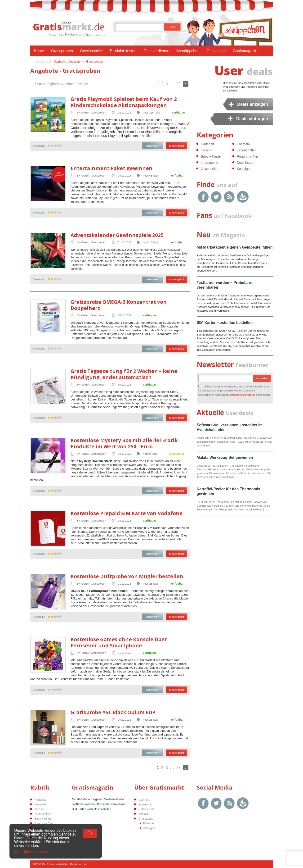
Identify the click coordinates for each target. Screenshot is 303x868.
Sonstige (243, 169)
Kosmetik (244, 144)
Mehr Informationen (31, 852)
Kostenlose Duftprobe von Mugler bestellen (127, 576)
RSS (229, 197)
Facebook (203, 197)
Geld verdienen (156, 51)
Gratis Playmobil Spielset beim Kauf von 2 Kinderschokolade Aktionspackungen (124, 102)
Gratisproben (62, 51)
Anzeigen (149, 828)
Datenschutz (146, 809)
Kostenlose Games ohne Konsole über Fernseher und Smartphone (119, 642)
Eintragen (149, 823)
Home (39, 51)
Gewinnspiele (91, 51)
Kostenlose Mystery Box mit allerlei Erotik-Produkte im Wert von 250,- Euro (125, 443)
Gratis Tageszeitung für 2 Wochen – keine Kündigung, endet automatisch (124, 374)
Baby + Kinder (211, 156)
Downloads (245, 163)
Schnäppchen (188, 51)
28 (178, 84)
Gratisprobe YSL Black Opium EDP (113, 712)
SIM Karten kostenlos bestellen (225, 323)
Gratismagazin (245, 51)
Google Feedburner (243, 197)
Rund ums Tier (247, 156)
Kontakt (143, 814)
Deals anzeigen (253, 104)
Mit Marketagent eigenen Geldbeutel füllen (235, 247)
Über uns (144, 800)
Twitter (216, 197)
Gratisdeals (146, 819)
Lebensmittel (246, 150)
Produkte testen (123, 51)
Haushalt (207, 144)
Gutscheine (216, 51)
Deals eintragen (252, 119)
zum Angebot (176, 146)
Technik (206, 150)
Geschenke (209, 169)
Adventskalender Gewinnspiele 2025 (117, 235)
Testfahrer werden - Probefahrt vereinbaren (99, 804)
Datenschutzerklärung (243, 395)
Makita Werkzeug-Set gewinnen (225, 457)
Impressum (145, 804)
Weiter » (186, 84)
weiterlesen (152, 146)
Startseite (60, 62)
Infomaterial (209, 163)
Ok (90, 833)
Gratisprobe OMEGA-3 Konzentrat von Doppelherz (119, 305)
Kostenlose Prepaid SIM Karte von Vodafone (127, 513)
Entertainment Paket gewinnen (111, 168)
